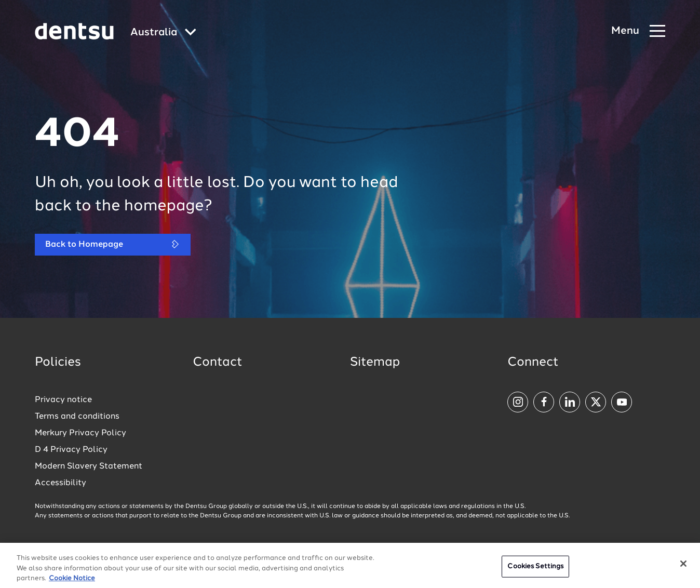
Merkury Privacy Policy (80, 433)
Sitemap (375, 363)
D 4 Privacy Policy (71, 450)
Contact (218, 363)
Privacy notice (63, 400)
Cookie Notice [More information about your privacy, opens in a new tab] (72, 582)
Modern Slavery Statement (89, 466)
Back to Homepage (113, 244)
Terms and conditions (77, 417)
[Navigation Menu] (638, 31)
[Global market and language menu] (163, 33)
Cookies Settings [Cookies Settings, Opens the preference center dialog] (535, 570)
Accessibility (60, 483)
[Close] (683, 567)
